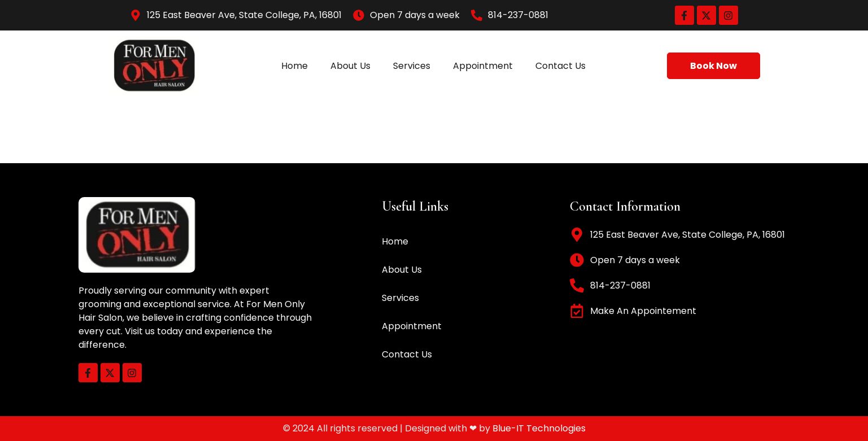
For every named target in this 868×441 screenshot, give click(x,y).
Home (295, 66)
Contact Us (561, 66)
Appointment (483, 66)
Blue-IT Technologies (539, 428)
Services (412, 66)
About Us (350, 66)
